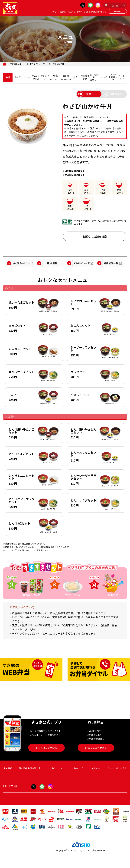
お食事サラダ (85, 77)
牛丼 (8, 77)
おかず (104, 77)
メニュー (55, 12)
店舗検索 (63, 12)
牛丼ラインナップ (37, 64)
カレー (27, 77)
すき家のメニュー (18, 64)
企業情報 (8, 771)
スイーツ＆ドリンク (113, 77)
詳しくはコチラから (46, 751)
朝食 (55, 77)
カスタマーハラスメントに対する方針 (108, 771)
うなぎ (17, 77)
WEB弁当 (72, 12)
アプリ (79, 12)
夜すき (66, 77)
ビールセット (122, 77)
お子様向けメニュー (94, 77)
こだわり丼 (45, 77)
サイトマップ (76, 771)
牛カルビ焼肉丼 (36, 77)
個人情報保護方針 (27, 771)
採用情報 (117, 11)
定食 (75, 77)
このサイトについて (53, 771)
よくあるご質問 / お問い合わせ (95, 12)
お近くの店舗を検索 (95, 236)
